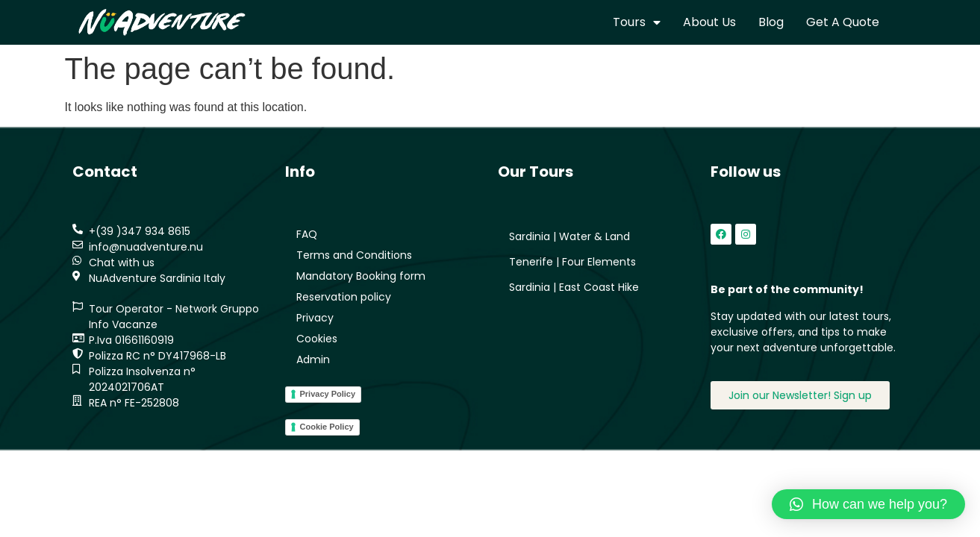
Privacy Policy (328, 394)
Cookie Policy (327, 427)
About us (709, 22)
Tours (637, 22)
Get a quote (843, 22)
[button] (868, 504)
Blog (771, 22)
